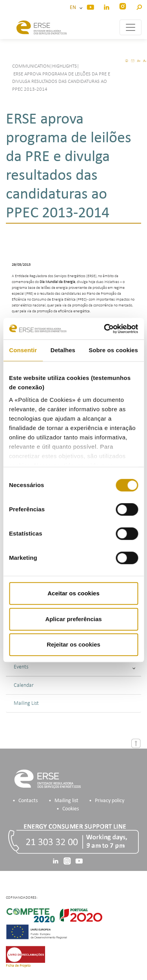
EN (74, 8)
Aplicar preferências (73, 619)
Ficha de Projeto (18, 966)
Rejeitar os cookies (73, 644)
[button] (139, 6)
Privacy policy (110, 801)
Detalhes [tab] (63, 350)
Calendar (24, 685)
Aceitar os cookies (73, 593)
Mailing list (66, 801)
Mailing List (26, 703)
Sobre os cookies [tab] (113, 350)
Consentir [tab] (23, 350)
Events (74, 667)
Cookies (71, 809)
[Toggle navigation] (131, 27)
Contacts (28, 801)
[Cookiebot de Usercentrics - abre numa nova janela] (105, 329)
